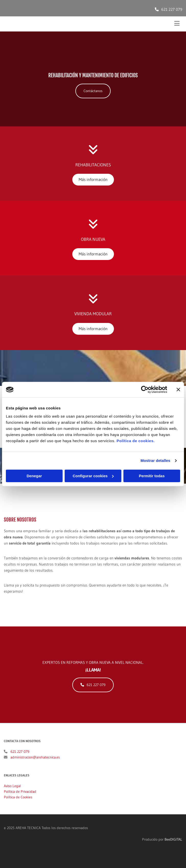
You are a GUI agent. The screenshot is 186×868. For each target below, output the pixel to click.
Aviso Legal (12, 792)
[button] (93, 91)
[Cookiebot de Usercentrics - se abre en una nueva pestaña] (145, 389)
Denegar (34, 476)
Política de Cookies (18, 803)
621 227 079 (172, 9)
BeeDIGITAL (173, 845)
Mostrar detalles (155, 460)
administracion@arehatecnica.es (35, 763)
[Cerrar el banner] (178, 389)
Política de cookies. (136, 441)
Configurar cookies (93, 476)
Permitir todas (152, 476)
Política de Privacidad (20, 798)
